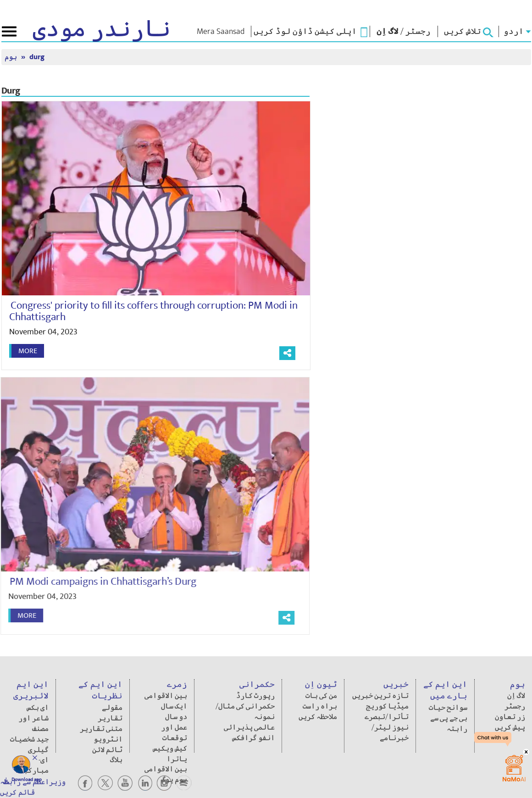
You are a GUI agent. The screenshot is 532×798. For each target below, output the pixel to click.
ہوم (12, 57)
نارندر (102, 29)
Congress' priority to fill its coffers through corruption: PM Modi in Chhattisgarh (153, 311)
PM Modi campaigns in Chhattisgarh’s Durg (100, 582)
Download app (27, 780)
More (28, 351)
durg (37, 57)
